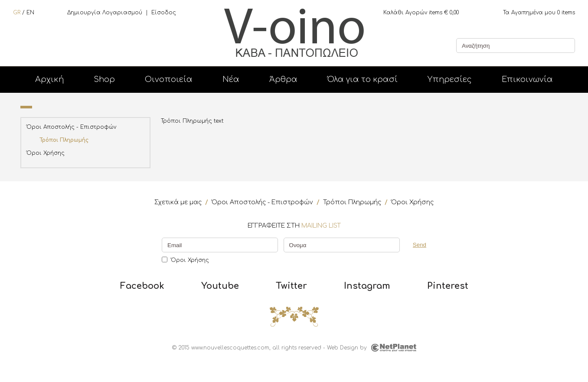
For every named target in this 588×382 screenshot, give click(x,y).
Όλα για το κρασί (363, 79)
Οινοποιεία (169, 79)
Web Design (343, 348)
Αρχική (49, 79)
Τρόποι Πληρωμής (64, 140)
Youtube (220, 286)
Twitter (291, 286)
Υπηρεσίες (450, 79)
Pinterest (448, 286)
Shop (104, 79)
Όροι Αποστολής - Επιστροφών (71, 127)
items (539, 13)
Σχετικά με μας (178, 202)
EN (30, 13)
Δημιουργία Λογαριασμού (105, 13)
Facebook (142, 286)
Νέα (231, 79)
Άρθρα (283, 79)
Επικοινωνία (527, 79)
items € (421, 13)
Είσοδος (164, 13)
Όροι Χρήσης (46, 153)
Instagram (367, 286)
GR (17, 13)
